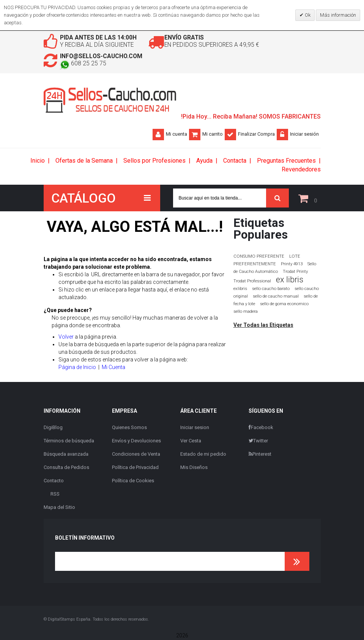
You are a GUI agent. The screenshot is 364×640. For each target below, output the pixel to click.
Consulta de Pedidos (66, 468)
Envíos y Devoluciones (136, 441)
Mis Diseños (194, 468)
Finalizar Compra (256, 135)
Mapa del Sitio (59, 508)
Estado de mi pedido (203, 455)
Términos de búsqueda (69, 441)
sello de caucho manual (276, 297)
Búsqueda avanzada (66, 455)
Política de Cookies (133, 481)
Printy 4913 (292, 265)
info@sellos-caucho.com (104, 57)
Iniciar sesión (304, 135)
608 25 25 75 (85, 64)
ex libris (290, 280)
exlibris (240, 289)
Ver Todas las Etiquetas (263, 326)
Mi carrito (213, 135)
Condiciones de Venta (136, 455)
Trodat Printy (295, 272)
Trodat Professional (252, 282)
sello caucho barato (271, 289)
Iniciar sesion (195, 428)
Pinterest (260, 455)
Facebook (261, 428)
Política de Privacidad (135, 468)
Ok (307, 15)
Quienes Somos (129, 428)
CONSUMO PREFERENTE (259, 257)
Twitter (258, 441)
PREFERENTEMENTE (255, 265)
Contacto (54, 481)
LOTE (295, 257)
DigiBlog (53, 428)
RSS (55, 495)
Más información (338, 15)
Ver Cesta (191, 441)
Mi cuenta (176, 135)
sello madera (246, 312)
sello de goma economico (284, 305)
